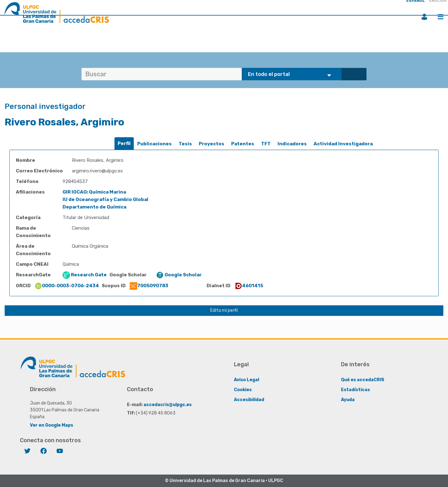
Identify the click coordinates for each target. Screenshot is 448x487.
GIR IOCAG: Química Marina (94, 192)
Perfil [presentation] (124, 143)
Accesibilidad (249, 400)
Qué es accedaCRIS (363, 380)
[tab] (124, 144)
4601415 (249, 286)
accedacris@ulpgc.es (168, 405)
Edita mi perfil (224, 310)
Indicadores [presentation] (292, 144)
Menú (441, 17)
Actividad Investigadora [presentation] (343, 144)
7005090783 (149, 286)
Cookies (243, 390)
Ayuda (348, 400)
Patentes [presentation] (243, 144)
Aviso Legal (247, 380)
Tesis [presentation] (185, 144)
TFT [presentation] (266, 144)
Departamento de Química (94, 207)
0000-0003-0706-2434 (67, 286)
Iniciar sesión (424, 17)
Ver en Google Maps (51, 425)
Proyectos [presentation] (212, 144)
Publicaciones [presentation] (154, 144)
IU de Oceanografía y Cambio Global (105, 199)
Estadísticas (355, 390)
